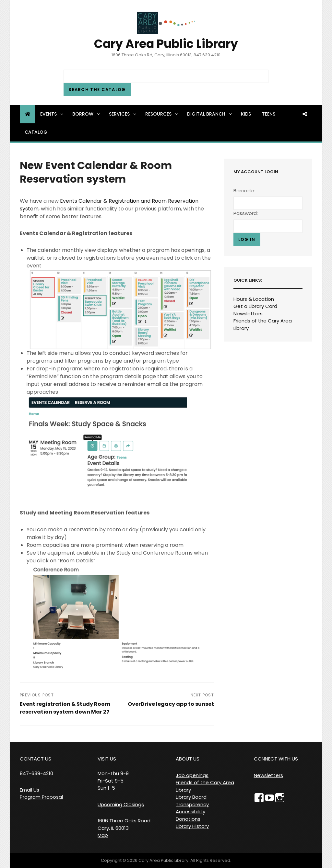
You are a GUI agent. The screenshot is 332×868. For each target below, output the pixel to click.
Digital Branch (210, 114)
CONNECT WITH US (276, 759)
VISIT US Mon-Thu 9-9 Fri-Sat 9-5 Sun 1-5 (113, 773)
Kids (246, 114)
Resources (162, 114)
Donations (188, 819)
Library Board (191, 797)
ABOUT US (188, 759)
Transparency (192, 804)
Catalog (36, 132)
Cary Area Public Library (166, 44)
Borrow (87, 114)
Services (123, 114)
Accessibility (190, 812)
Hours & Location (254, 299)
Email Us (30, 790)
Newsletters (248, 314)
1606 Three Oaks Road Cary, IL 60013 (124, 824)
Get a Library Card (255, 306)
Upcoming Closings (121, 804)
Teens (269, 114)
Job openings (192, 775)
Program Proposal (41, 797)
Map (103, 835)
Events (52, 114)
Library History (192, 826)
